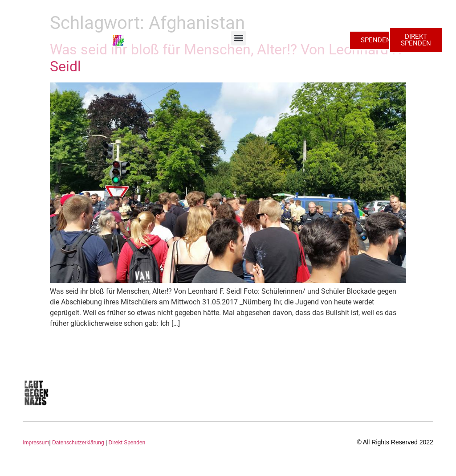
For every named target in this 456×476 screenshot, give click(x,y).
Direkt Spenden (126, 443)
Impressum (36, 443)
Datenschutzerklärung (78, 443)
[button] (238, 38)
